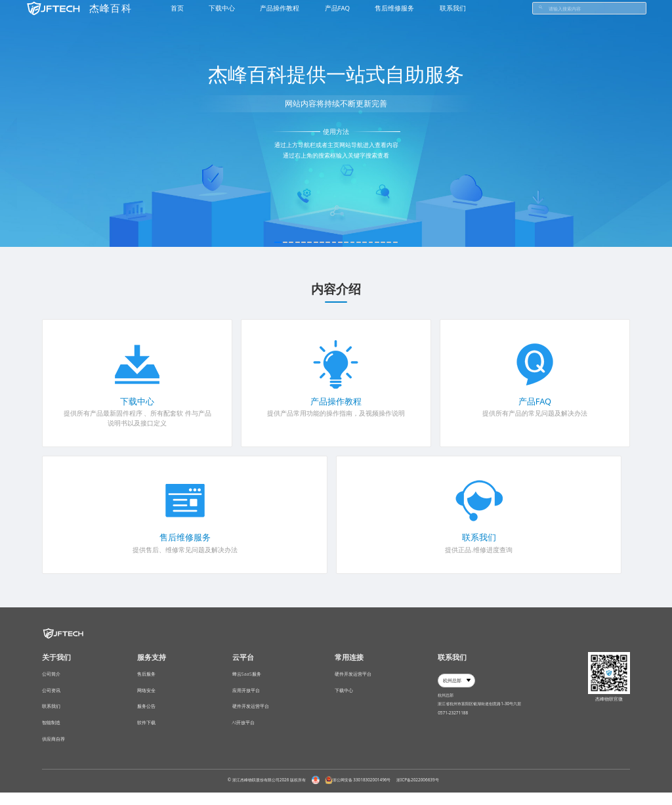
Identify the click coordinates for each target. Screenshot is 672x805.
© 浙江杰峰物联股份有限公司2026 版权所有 (267, 792)
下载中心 (137, 402)
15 (372, 242)
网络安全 (146, 696)
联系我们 (479, 537)
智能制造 (51, 735)
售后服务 (146, 676)
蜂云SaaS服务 (247, 676)
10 (334, 242)
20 (410, 242)
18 (395, 242)
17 (388, 242)
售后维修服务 (185, 537)
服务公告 (146, 715)
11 (342, 242)
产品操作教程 (336, 402)
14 (365, 242)
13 (357, 242)
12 (349, 242)
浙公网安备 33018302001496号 (358, 792)
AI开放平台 (244, 735)
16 (380, 242)
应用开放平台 (246, 696)
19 (403, 242)
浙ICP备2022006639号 (418, 792)
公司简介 (51, 676)
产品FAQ (535, 402)
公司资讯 (51, 696)
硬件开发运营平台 (251, 715)
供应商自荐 (53, 754)
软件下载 (146, 735)
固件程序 (129, 413)
